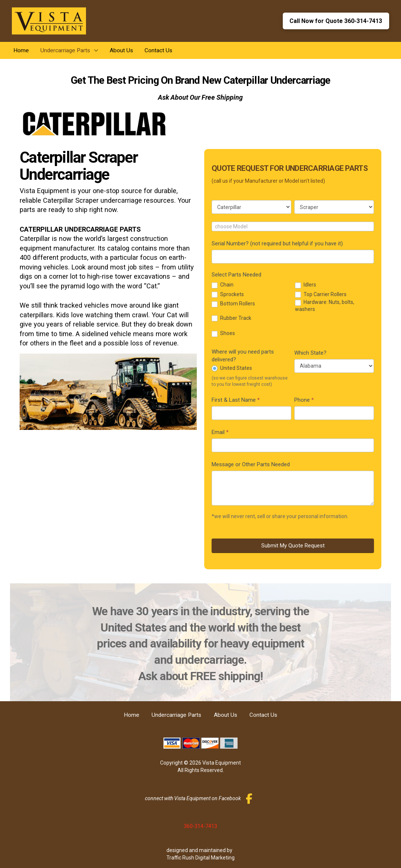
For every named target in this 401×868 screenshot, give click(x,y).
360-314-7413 (201, 826)
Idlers (306, 285)
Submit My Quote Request (293, 546)
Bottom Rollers (233, 304)
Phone (304, 400)
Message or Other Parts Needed (251, 464)
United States (232, 368)
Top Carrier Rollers (321, 294)
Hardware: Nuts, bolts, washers (325, 305)
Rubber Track (231, 318)
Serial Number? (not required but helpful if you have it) (277, 243)
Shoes (223, 333)
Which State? (310, 353)
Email (220, 432)
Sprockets (228, 294)
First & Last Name (236, 400)
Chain (223, 285)
